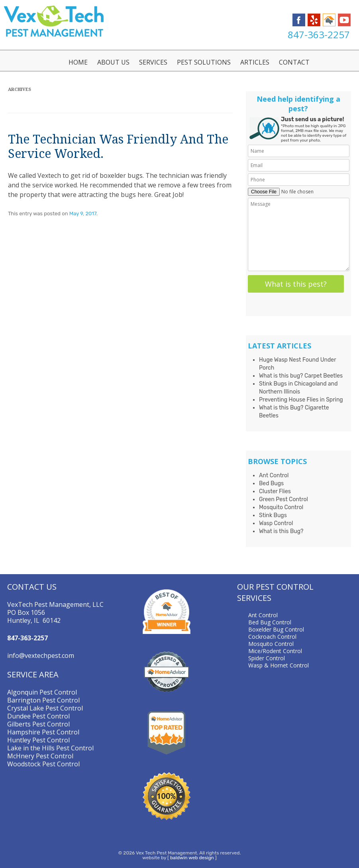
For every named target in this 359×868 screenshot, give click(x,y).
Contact (294, 62)
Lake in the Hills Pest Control (50, 748)
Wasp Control (276, 523)
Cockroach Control (272, 637)
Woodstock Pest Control (43, 764)
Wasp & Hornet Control (279, 665)
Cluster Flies (275, 491)
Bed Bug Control (270, 622)
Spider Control (267, 658)
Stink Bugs (273, 515)
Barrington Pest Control (43, 700)
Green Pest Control (283, 499)
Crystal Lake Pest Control (45, 708)
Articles (255, 62)
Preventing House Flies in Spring (301, 400)
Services (153, 62)
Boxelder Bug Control (276, 629)
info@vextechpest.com (41, 655)
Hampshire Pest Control (43, 732)
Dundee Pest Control (38, 716)
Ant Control (274, 475)
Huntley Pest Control (38, 740)
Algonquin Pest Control (42, 692)
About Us (113, 62)
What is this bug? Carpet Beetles (301, 376)
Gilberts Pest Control (38, 724)
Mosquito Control (281, 507)
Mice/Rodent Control (275, 651)
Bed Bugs (271, 483)
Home (78, 62)
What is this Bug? (281, 531)
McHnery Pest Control (40, 756)
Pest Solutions (204, 62)
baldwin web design (192, 858)
